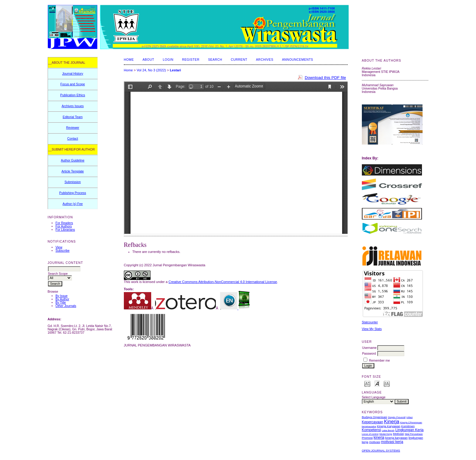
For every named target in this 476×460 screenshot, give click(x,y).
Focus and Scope (73, 84)
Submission (73, 182)
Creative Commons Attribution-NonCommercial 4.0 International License (223, 282)
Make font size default (377, 383)
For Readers (64, 223)
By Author (62, 299)
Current (239, 60)
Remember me (380, 361)
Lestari (175, 70)
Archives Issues (73, 106)
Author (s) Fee (73, 204)
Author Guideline (73, 160)
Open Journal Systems (381, 450)
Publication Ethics (73, 95)
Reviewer (73, 128)
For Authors (64, 226)
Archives (265, 60)
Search (215, 60)
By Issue (62, 296)
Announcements (298, 60)
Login (168, 60)
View (59, 247)
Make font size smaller (367, 383)
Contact (73, 139)
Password (369, 354)
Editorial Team (73, 117)
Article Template (73, 171)
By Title (61, 303)
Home (129, 60)
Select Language (374, 397)
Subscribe (63, 251)
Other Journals (66, 306)
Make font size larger (387, 383)
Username (369, 348)
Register (191, 60)
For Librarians (65, 230)
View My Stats (372, 329)
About (148, 60)
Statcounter (370, 322)
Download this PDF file (325, 78)
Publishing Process (73, 193)
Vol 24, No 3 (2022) (151, 70)
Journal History (73, 74)
